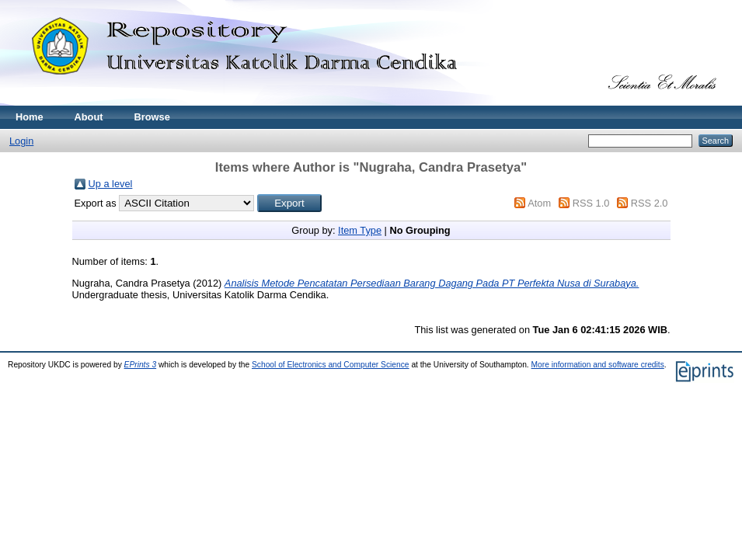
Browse (152, 117)
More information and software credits (598, 365)
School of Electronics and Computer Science (331, 365)
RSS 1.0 (591, 203)
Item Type (360, 230)
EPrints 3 (141, 365)
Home (30, 117)
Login (21, 141)
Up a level (111, 184)
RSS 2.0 (650, 203)
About (89, 117)
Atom (539, 203)
